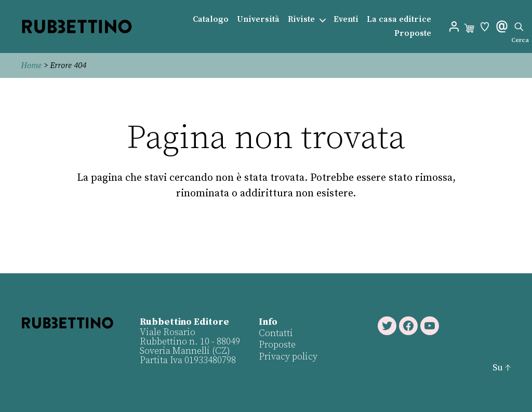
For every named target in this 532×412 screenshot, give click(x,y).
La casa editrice (399, 19)
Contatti (276, 333)
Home (31, 65)
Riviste (301, 19)
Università (258, 19)
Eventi (346, 19)
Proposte (413, 34)
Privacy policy (288, 357)
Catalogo (211, 19)
